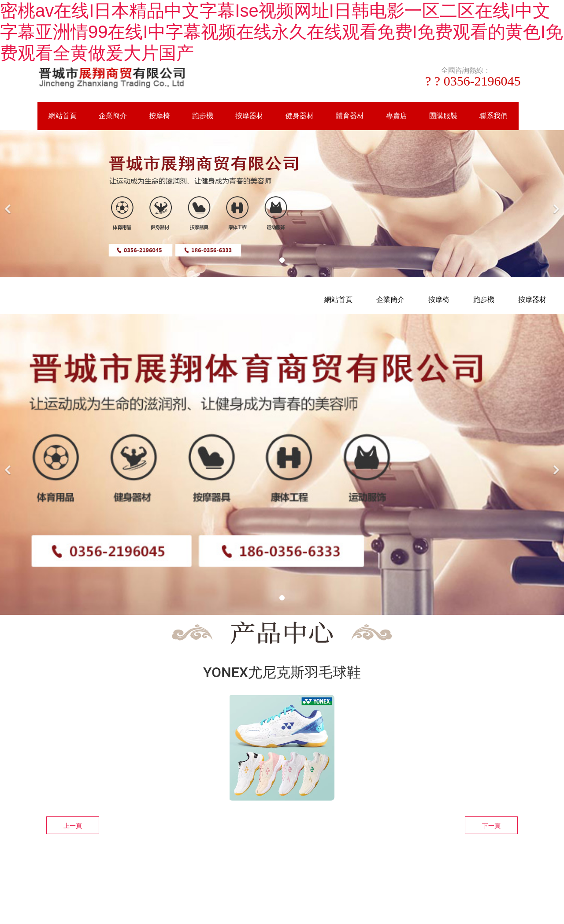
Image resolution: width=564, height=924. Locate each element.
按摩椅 (160, 116)
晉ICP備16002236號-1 (374, 870)
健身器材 (300, 116)
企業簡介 (113, 116)
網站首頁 (63, 116)
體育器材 (350, 116)
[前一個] (9, 203)
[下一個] (555, 203)
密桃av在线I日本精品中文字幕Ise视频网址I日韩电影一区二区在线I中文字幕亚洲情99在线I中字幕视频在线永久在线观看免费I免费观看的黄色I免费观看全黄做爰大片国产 (282, 32)
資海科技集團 (312, 870)
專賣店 (397, 116)
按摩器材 (249, 116)
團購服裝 (443, 116)
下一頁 (491, 826)
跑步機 (203, 116)
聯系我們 (493, 116)
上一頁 (73, 826)
